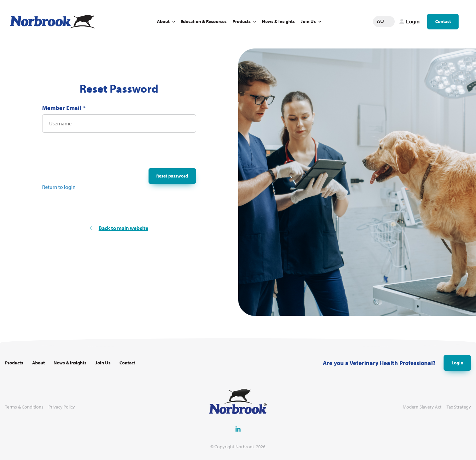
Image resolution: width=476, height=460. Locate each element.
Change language (390, 21)
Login (457, 363)
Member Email (64, 108)
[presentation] (93, 152)
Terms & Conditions (24, 407)
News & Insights (278, 21)
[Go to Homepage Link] (53, 22)
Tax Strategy (459, 407)
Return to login (59, 187)
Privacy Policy (62, 407)
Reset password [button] (172, 176)
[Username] (119, 124)
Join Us (308, 21)
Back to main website (123, 228)
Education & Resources (204, 21)
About (163, 21)
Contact (443, 21)
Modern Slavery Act (422, 407)
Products (242, 21)
